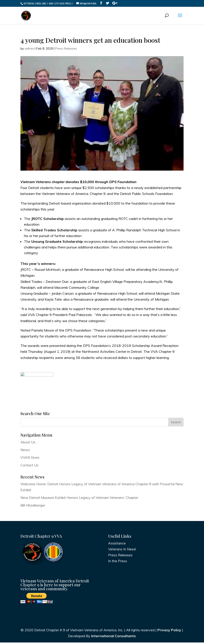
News (25, 451)
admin (29, 48)
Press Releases (66, 48)
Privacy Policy (169, 632)
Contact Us (29, 467)
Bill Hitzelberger (33, 507)
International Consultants (114, 638)
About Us (28, 444)
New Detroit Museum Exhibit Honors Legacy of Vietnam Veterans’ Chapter (79, 499)
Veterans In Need (122, 551)
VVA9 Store (30, 459)
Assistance (117, 545)
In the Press (118, 563)
